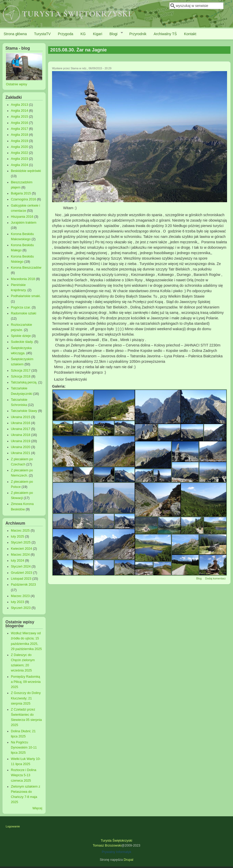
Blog (199, 578)
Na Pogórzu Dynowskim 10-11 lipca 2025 (24, 748)
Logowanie (13, 826)
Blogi (114, 34)
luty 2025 (17, 537)
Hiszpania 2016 (22, 217)
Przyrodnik (138, 34)
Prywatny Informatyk (116, 852)
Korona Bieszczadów (26, 268)
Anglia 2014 (20, 111)
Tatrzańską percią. (24, 382)
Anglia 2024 (20, 165)
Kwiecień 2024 (21, 549)
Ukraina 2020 (21, 447)
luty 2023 (17, 602)
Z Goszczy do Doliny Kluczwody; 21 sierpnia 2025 (26, 698)
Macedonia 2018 (23, 279)
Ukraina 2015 (21, 417)
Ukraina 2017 (21, 429)
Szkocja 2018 (21, 376)
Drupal (129, 860)
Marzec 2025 (20, 531)
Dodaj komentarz (215, 578)
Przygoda (66, 34)
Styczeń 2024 (21, 567)
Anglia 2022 (20, 153)
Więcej (37, 808)
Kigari (98, 34)
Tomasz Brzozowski (107, 846)
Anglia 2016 (20, 123)
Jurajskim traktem (24, 223)
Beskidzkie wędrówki (26, 171)
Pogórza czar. (21, 307)
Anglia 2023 (20, 159)
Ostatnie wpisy (17, 84)
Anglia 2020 (20, 147)
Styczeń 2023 (21, 608)
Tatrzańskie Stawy (24, 411)
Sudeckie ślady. (22, 342)
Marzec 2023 (20, 596)
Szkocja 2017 (21, 371)
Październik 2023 (23, 585)
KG (83, 34)
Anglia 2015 (20, 117)
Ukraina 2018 (21, 435)
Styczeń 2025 (21, 542)
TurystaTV (42, 34)
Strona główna (15, 34)
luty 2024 (17, 561)
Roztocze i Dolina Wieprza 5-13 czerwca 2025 (24, 775)
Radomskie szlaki (24, 313)
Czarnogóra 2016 (23, 199)
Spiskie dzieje (21, 336)
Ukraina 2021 (21, 453)
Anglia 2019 (20, 141)
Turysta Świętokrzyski (116, 841)
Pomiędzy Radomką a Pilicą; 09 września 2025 (26, 682)
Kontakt (190, 34)
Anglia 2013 (20, 105)
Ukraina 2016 (21, 423)
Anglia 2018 (20, 135)
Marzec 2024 (20, 555)
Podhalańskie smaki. (26, 296)
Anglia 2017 (20, 129)
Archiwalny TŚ (165, 34)
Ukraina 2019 (21, 441)
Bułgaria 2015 (21, 193)
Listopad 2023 (21, 579)
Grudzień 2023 (22, 573)
